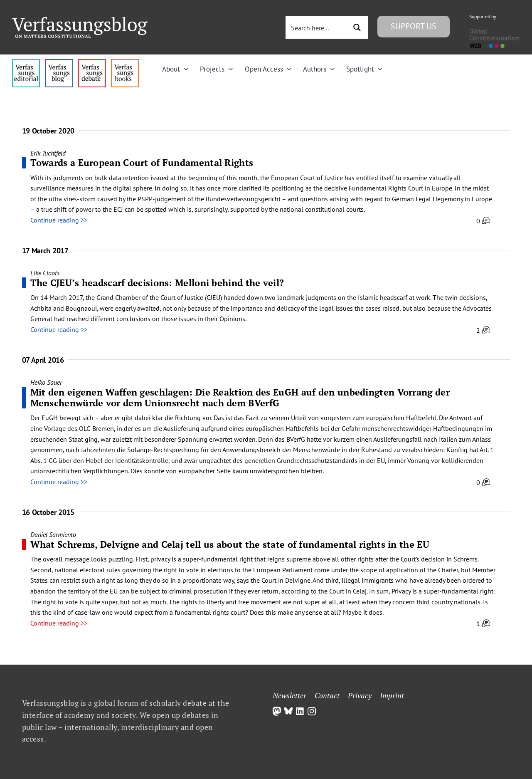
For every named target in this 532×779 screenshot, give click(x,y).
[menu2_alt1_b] (92, 62)
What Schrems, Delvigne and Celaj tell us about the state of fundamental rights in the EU (230, 544)
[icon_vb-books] (125, 62)
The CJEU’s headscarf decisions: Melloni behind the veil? (157, 283)
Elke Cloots (45, 273)
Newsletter (289, 695)
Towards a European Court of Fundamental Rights (142, 162)
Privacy (360, 695)
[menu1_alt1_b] (59, 62)
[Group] (80, 20)
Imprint (392, 695)
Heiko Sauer (46, 382)
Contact (327, 695)
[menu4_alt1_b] (26, 62)
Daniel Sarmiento (53, 534)
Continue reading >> (59, 220)
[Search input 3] (317, 27)
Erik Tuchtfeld (48, 153)
